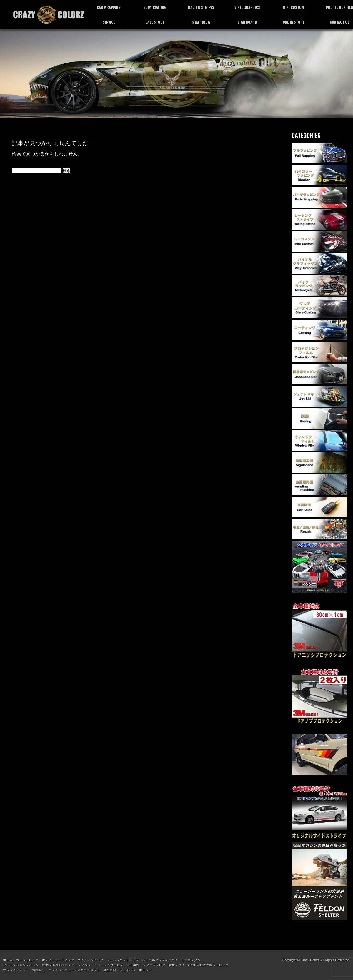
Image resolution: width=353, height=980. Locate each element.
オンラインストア (16, 970)
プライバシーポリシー (136, 970)
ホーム (8, 960)
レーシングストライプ (123, 960)
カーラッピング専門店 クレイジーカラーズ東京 (49, 15)
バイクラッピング (90, 960)
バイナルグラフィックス (160, 960)
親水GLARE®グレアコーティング (66, 965)
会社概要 (110, 970)
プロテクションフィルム (21, 965)
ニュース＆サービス (109, 965)
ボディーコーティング (58, 960)
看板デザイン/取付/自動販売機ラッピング (199, 965)
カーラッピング (27, 960)
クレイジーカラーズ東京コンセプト (74, 970)
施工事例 (133, 965)
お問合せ (39, 970)
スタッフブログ (154, 965)
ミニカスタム (191, 960)
